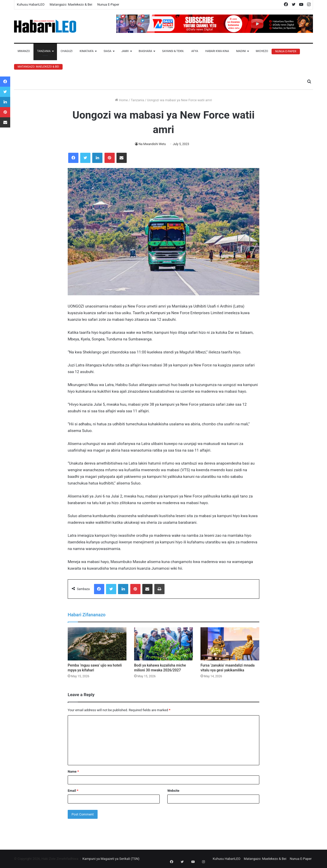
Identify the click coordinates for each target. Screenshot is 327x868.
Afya (195, 51)
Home (121, 100)
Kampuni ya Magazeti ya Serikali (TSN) (111, 859)
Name (73, 771)
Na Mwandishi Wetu (152, 144)
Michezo (262, 51)
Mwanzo (24, 51)
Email (73, 791)
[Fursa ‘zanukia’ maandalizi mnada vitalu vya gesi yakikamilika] (230, 644)
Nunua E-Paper (108, 4)
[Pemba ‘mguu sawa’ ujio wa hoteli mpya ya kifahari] (97, 644)
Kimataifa (87, 51)
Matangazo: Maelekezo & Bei (71, 4)
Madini (241, 51)
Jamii (125, 51)
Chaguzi (66, 51)
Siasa (107, 51)
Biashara (145, 51)
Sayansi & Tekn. (173, 51)
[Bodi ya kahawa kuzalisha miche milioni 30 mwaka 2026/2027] (163, 644)
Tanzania (44, 51)
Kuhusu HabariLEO (31, 4)
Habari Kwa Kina (217, 51)
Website (173, 791)
